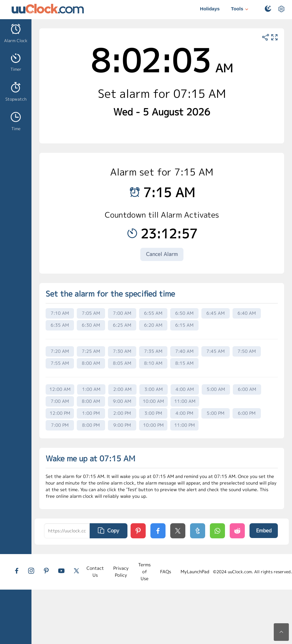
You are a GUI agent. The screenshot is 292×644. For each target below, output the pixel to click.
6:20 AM (153, 325)
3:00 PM (153, 413)
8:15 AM (184, 363)
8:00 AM (91, 363)
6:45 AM (216, 313)
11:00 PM (185, 425)
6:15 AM (184, 325)
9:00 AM (122, 401)
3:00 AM (154, 389)
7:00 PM (60, 425)
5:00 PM (216, 413)
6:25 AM (122, 325)
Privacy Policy (121, 572)
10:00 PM (153, 425)
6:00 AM (247, 389)
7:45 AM (216, 351)
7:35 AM (153, 351)
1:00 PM (91, 413)
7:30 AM (122, 351)
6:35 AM (60, 325)
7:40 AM (184, 351)
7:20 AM (60, 351)
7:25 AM (91, 351)
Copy (109, 530)
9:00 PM (122, 425)
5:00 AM (216, 389)
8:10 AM (153, 363)
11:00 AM (185, 401)
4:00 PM (184, 413)
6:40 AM (247, 313)
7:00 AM (122, 313)
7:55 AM (60, 363)
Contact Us (95, 572)
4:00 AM (185, 389)
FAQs (166, 572)
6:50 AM (184, 313)
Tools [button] (240, 9)
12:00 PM (60, 413)
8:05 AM (122, 363)
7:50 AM (247, 351)
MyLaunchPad (195, 572)
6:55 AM (153, 313)
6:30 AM (91, 325)
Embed (264, 530)
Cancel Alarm (162, 254)
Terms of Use (144, 572)
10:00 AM (153, 401)
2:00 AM (122, 389)
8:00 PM (91, 425)
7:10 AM (60, 313)
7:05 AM (91, 313)
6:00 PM (247, 413)
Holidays (210, 9)
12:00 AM (60, 389)
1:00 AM (91, 389)
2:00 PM (122, 413)
